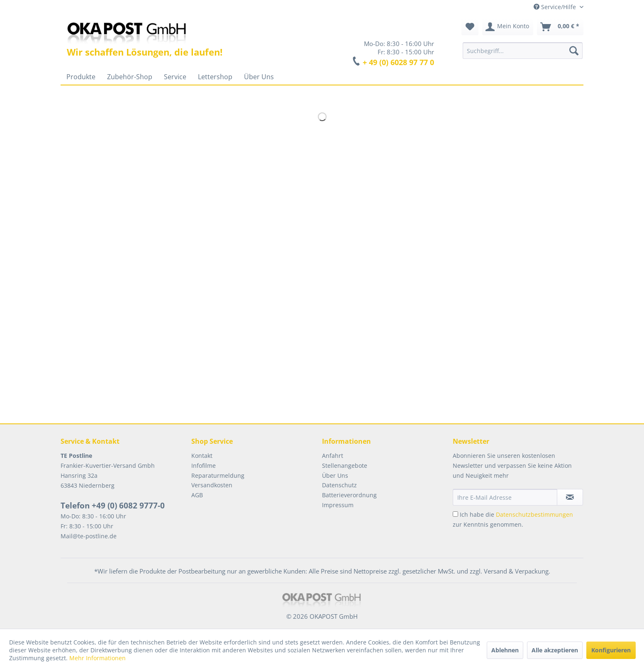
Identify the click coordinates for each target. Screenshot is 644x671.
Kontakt (202, 456)
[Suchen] (574, 51)
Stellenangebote (345, 466)
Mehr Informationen (98, 658)
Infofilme (204, 466)
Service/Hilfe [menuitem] (556, 7)
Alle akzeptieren (555, 650)
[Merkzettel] (470, 27)
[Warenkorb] (560, 27)
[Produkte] (81, 77)
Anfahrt (333, 456)
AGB (197, 495)
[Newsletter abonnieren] (570, 497)
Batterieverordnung (349, 495)
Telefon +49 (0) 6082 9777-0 (113, 506)
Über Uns (335, 475)
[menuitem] (523, 51)
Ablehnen (505, 650)
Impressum (338, 505)
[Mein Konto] (508, 27)
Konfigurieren (611, 650)
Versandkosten (212, 485)
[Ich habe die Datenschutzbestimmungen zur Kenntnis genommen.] (455, 514)
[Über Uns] (259, 77)
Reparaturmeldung (218, 475)
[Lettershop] (215, 77)
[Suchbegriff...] (523, 51)
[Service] (175, 77)
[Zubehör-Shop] (130, 77)
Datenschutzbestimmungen (534, 514)
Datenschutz (339, 485)
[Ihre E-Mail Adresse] (505, 497)
